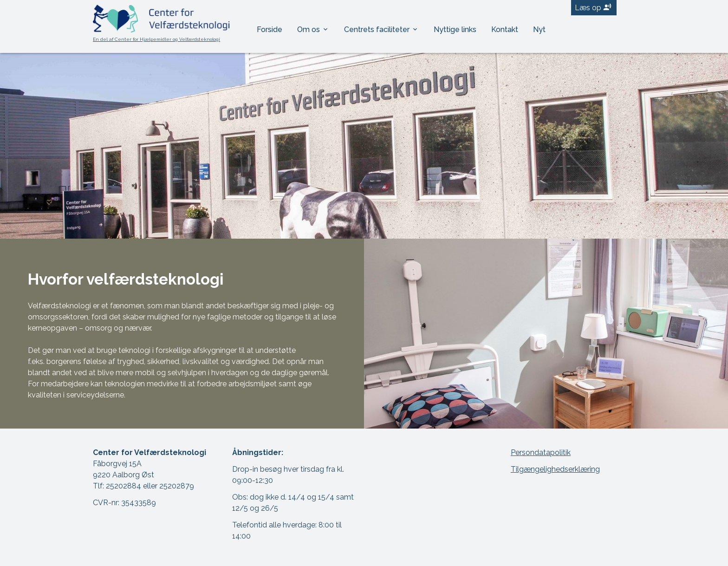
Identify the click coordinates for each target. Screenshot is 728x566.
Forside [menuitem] (270, 29)
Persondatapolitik (541, 452)
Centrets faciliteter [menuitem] (378, 29)
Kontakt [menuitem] (505, 29)
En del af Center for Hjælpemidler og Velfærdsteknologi (156, 39)
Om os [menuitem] (309, 29)
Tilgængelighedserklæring (555, 469)
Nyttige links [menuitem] (455, 29)
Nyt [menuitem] (539, 29)
